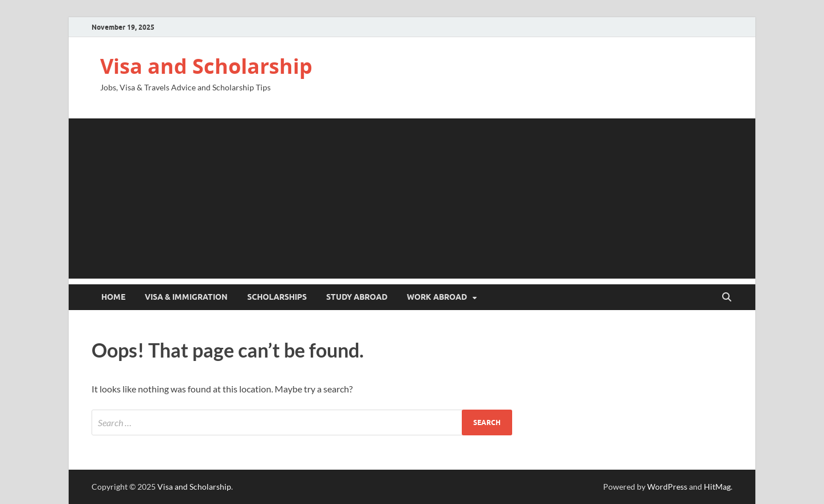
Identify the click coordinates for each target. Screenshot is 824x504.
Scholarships (277, 297)
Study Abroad (357, 297)
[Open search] (727, 297)
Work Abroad (437, 297)
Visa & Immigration (186, 297)
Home (113, 297)
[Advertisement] (412, 199)
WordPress (667, 487)
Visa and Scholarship (206, 66)
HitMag (717, 487)
